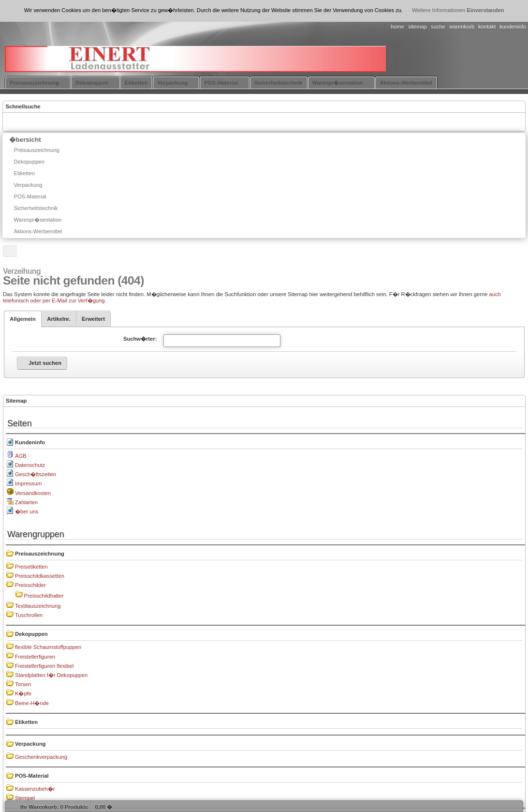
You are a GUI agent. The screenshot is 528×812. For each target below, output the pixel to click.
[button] (42, 363)
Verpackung (30, 744)
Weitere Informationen (439, 10)
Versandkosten (33, 493)
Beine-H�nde (32, 703)
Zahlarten (26, 502)
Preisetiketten (31, 567)
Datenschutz (30, 465)
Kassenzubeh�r (35, 789)
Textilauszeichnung (38, 606)
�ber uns (27, 511)
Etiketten (26, 722)
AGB (21, 456)
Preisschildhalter (44, 596)
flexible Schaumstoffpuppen (48, 647)
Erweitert (93, 319)
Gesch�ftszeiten (36, 474)
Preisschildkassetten (40, 576)
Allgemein (22, 319)
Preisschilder (30, 585)
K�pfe (23, 693)
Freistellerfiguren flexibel (44, 666)
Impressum (28, 483)
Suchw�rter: (140, 339)
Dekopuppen (31, 634)
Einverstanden (485, 10)
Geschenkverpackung (41, 757)
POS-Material (32, 776)
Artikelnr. (59, 319)
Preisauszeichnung (40, 554)
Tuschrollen (29, 615)
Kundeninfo (30, 442)
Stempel (25, 798)
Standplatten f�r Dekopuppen (51, 675)
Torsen (23, 684)
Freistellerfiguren (35, 657)
